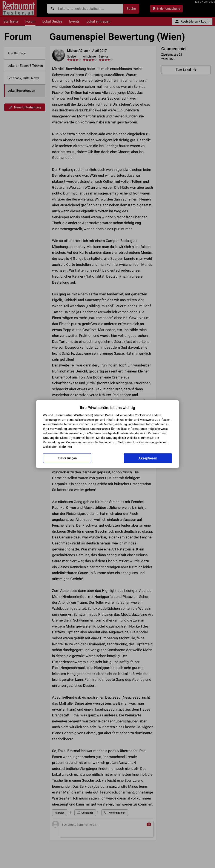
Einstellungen (67, 458)
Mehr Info (65, 447)
